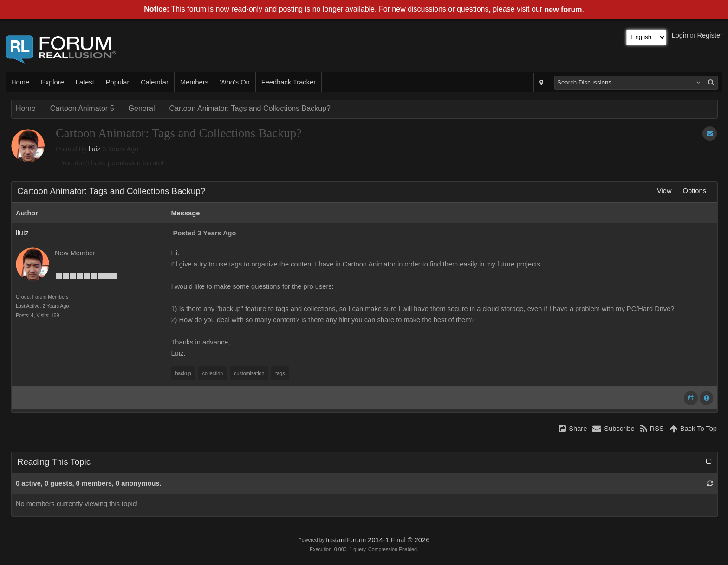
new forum (563, 10)
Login (680, 35)
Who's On (235, 82)
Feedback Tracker (289, 82)
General (142, 108)
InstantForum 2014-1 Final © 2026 (378, 540)
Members (194, 82)
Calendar (154, 82)
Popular (118, 82)
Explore (52, 82)
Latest (85, 82)
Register (710, 35)
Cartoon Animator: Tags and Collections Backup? (250, 108)
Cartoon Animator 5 (82, 108)
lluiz (94, 149)
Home (20, 82)
